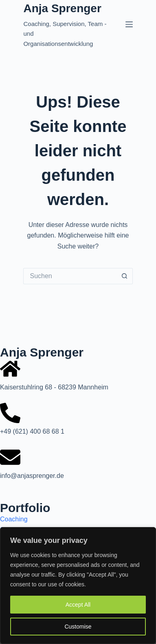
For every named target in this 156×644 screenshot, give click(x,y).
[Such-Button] (125, 276)
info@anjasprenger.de (32, 476)
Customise (78, 627)
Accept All (78, 605)
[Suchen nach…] (70, 276)
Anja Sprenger (62, 8)
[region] (78, 586)
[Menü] (129, 24)
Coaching (14, 519)
